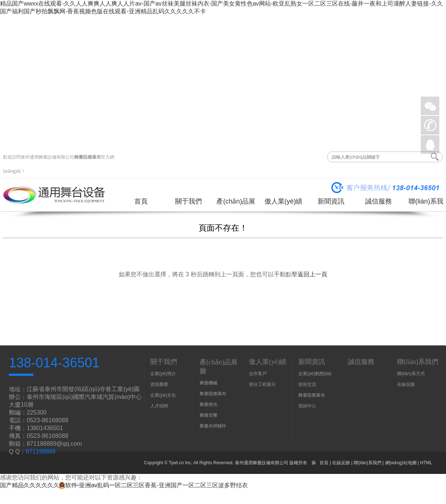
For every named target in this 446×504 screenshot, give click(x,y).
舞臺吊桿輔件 (213, 426)
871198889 (40, 451)
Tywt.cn (176, 463)
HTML (426, 463)
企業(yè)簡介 (163, 374)
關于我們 (188, 201)
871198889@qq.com (54, 444)
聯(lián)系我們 (426, 204)
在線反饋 (406, 384)
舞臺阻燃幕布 (88, 157)
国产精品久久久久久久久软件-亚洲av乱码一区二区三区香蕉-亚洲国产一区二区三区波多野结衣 (124, 485)
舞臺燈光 (209, 404)
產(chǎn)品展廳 (236, 204)
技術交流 (307, 384)
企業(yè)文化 (163, 395)
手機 (430, 125)
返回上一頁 (312, 274)
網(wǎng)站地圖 (401, 463)
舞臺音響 (209, 415)
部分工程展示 (262, 384)
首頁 (141, 201)
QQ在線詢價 (430, 144)
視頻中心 (307, 406)
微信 (430, 106)
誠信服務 (378, 201)
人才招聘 (159, 406)
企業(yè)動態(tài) (315, 374)
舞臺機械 (209, 383)
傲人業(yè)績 (284, 201)
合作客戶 (258, 374)
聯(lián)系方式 (411, 374)
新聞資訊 (331, 201)
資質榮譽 (159, 384)
